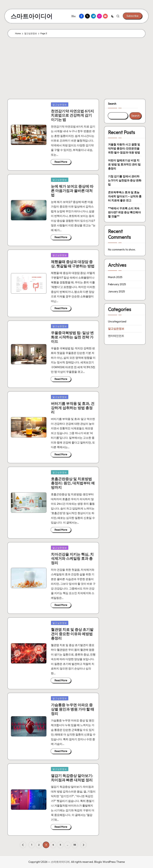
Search (112, 104)
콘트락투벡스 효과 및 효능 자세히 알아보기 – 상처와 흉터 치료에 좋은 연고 (125, 196)
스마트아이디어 (32, 16)
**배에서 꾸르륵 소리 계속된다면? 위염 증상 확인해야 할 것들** (124, 212)
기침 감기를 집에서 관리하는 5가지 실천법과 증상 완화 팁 (125, 180)
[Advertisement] (76, 68)
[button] (132, 16)
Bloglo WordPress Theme (110, 862)
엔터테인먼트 (116, 336)
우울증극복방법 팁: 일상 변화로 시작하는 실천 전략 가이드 (72, 337)
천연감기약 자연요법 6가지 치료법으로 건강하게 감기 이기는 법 (72, 115)
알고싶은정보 (60, 104)
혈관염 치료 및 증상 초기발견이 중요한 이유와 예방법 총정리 (72, 634)
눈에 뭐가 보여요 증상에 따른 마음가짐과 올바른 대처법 (72, 191)
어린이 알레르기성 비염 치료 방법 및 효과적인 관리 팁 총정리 (124, 164)
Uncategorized (117, 321)
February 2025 (117, 284)
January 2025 (116, 291)
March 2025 (115, 277)
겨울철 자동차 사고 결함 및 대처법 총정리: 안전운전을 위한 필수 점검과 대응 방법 (124, 148)
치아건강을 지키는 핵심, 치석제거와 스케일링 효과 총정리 (72, 559)
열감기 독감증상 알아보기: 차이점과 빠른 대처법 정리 (72, 778)
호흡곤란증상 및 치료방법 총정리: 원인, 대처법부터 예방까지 (73, 483)
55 (75, 845)
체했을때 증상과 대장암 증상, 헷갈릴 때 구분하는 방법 (73, 264)
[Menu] (73, 16)
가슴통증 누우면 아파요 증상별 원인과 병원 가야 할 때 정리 (73, 709)
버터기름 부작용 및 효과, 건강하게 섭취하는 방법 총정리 (73, 408)
